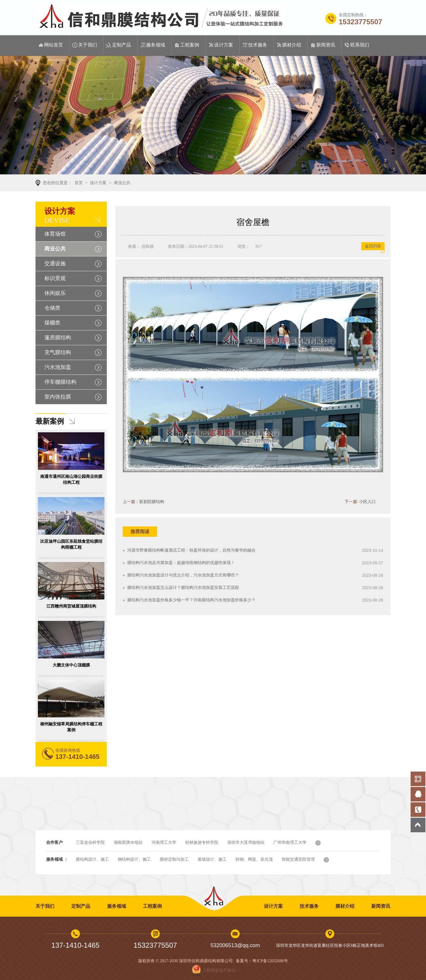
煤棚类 (52, 323)
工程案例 (190, 45)
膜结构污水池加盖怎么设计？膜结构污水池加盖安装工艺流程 (183, 588)
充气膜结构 (58, 352)
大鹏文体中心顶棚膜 (71, 665)
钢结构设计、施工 (134, 859)
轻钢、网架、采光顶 (254, 859)
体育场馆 (55, 234)
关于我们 (88, 45)
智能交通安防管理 (298, 859)
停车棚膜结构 (60, 382)
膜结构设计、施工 (92, 859)
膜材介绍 (292, 45)
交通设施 (55, 264)
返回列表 (373, 246)
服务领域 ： (57, 859)
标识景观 (55, 278)
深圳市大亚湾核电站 (246, 842)
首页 (79, 183)
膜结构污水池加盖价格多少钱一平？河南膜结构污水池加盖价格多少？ (191, 600)
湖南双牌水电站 (128, 842)
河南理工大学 (164, 842)
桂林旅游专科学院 (202, 842)
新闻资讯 (326, 45)
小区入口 (367, 502)
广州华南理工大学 (290, 842)
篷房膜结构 (58, 338)
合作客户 (54, 842)
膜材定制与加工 (174, 859)
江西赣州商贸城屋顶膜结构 (71, 606)
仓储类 (52, 308)
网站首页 (54, 45)
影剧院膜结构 (152, 502)
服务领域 (156, 45)
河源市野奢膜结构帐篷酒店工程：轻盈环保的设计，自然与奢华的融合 (191, 550)
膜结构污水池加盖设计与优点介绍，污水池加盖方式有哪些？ (183, 575)
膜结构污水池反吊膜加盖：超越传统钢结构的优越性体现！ (181, 563)
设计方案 (224, 45)
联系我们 (360, 45)
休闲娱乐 (55, 293)
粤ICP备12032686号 (270, 961)
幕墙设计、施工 (212, 859)
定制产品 (122, 45)
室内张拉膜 (58, 397)
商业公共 (122, 183)
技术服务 (258, 45)
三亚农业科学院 (90, 842)
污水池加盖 (58, 367)
